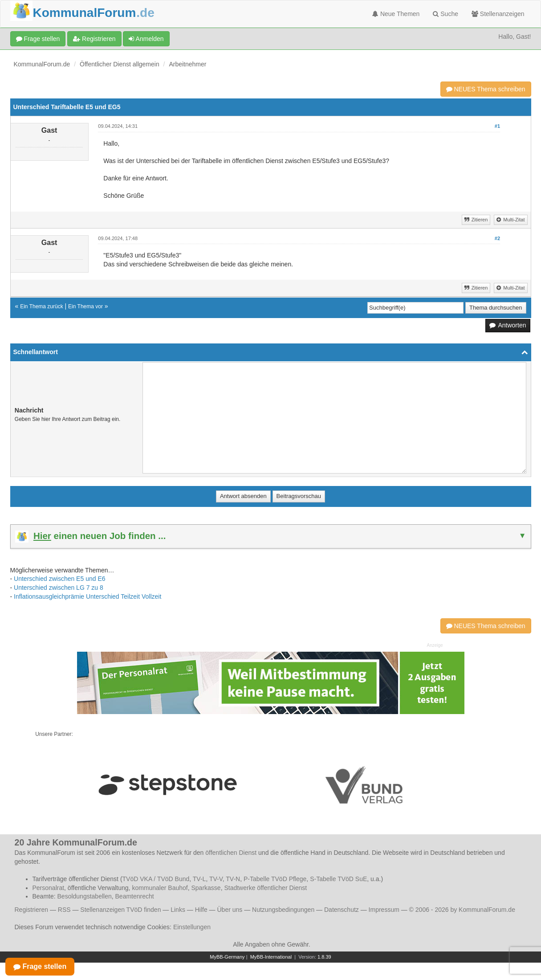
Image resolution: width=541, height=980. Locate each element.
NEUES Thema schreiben (486, 89)
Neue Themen (396, 14)
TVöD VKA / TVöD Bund (156, 879)
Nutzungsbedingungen (283, 910)
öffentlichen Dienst (231, 853)
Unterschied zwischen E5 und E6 (59, 579)
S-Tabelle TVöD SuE (338, 879)
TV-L (199, 879)
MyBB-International (271, 957)
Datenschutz (342, 910)
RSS (64, 910)
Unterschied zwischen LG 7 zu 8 (59, 588)
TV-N (233, 879)
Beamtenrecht (135, 896)
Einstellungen (192, 927)
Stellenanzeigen (498, 14)
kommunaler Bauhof (160, 888)
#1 (497, 126)
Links (178, 910)
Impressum (384, 910)
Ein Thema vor (85, 306)
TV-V (216, 879)
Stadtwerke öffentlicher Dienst (265, 888)
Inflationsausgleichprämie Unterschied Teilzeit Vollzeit (87, 596)
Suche (445, 14)
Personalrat (49, 888)
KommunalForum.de (42, 64)
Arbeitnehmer (187, 64)
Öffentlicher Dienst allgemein (120, 64)
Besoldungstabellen (85, 896)
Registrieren (94, 39)
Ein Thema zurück (42, 306)
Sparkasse (206, 888)
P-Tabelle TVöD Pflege (275, 879)
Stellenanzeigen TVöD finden (120, 910)
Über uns (230, 910)
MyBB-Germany (227, 957)
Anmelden (146, 39)
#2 (497, 238)
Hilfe (201, 910)
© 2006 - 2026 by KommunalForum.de (462, 910)
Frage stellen (38, 39)
